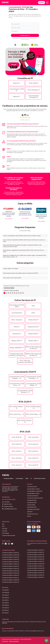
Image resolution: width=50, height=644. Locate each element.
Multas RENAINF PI (17, 348)
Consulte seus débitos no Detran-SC (11, 559)
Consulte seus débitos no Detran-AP (11, 566)
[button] (25, 236)
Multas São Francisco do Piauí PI (33, 355)
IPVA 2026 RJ (17, 451)
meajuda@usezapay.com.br (10, 509)
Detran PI (17, 83)
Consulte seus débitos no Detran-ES (36, 561)
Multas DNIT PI (17, 341)
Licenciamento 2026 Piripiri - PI (33, 384)
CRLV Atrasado (17, 320)
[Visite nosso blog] (3, 544)
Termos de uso (32, 38)
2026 (27, 479)
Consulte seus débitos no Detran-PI (10, 578)
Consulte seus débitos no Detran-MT (11, 573)
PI (31, 479)
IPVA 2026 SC (33, 451)
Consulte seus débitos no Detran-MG (11, 555)
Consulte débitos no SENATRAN (35, 491)
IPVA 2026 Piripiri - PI (33, 414)
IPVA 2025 (5, 529)
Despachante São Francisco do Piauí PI (17, 355)
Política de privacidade (25, 39)
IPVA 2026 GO (33, 458)
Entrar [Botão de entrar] (42, 3)
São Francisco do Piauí (40, 479)
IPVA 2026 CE (17, 465)
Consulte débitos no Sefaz (33, 493)
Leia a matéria (9, 219)
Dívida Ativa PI (33, 320)
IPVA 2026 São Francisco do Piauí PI (25, 362)
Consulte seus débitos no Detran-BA (36, 559)
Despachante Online (32, 507)
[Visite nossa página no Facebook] (6, 544)
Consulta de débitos (8, 479)
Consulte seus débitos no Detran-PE (11, 562)
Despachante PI (33, 327)
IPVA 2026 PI (33, 83)
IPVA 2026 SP (17, 437)
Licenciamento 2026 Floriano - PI (17, 377)
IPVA (33, 306)
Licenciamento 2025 (32, 500)
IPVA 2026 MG (33, 437)
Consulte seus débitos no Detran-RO (36, 575)
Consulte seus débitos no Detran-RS (36, 554)
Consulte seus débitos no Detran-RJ (36, 550)
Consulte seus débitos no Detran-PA (11, 575)
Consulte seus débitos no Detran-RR (11, 580)
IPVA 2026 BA (17, 458)
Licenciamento (17, 313)
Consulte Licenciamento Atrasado (35, 498)
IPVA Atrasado (6, 533)
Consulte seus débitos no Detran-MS (36, 570)
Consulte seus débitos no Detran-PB (36, 573)
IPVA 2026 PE (33, 465)
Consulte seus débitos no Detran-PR (11, 557)
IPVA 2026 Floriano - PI (17, 407)
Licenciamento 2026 (32, 502)
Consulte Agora (25, 35)
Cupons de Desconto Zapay (9, 535)
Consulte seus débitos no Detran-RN (36, 557)
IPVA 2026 (5, 531)
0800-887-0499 (8, 504)
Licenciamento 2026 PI (16, 90)
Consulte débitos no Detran (33, 489)
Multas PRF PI (33, 341)
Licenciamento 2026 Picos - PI (17, 384)
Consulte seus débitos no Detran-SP (36, 552)
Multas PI (17, 97)
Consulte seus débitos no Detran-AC (11, 568)
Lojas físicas (7, 502)
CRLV (33, 313)
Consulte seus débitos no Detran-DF (11, 553)
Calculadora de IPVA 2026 (17, 306)
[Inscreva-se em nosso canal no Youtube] (12, 544)
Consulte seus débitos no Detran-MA (36, 568)
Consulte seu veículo (32, 487)
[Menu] (47, 3)
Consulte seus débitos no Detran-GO (11, 571)
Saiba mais (5, 623)
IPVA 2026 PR (17, 444)
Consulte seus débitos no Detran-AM (36, 564)
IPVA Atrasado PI (33, 90)
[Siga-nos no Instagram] (9, 544)
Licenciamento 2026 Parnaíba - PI (33, 377)
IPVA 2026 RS (33, 444)
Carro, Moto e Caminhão (9, 288)
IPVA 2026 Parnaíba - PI (33, 407)
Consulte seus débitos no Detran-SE (36, 577)
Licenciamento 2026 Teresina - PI (25, 391)
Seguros (29, 516)
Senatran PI (17, 334)
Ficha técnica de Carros (33, 514)
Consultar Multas (31, 505)
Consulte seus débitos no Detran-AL (36, 566)
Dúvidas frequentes (8, 506)
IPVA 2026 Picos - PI (17, 414)
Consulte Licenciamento (33, 496)
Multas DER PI (33, 334)
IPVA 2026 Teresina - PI (25, 421)
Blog (3, 524)
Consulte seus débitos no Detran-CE (11, 564)
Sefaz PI (17, 327)
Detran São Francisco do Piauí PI (33, 348)
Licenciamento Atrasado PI (34, 97)
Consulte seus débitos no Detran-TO (11, 582)
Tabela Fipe (30, 512)
